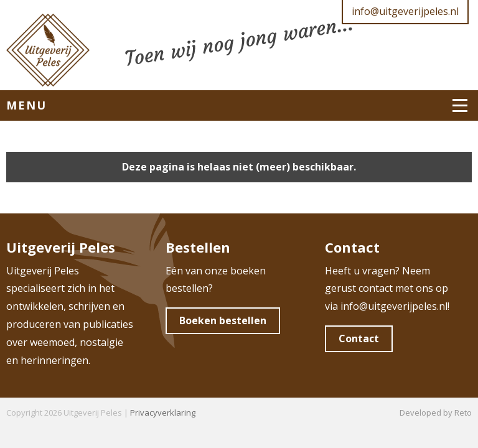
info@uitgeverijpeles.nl (405, 11)
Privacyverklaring (163, 413)
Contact (359, 338)
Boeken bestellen (223, 320)
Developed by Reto (436, 413)
